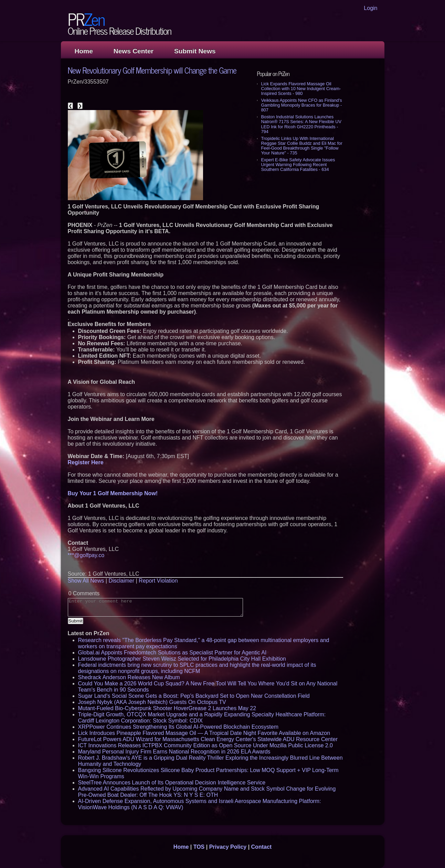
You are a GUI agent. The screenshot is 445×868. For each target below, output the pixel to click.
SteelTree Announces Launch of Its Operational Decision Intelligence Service (172, 783)
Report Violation (158, 581)
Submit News (195, 51)
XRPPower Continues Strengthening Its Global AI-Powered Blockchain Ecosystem (178, 727)
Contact (262, 847)
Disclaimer (121, 581)
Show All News (86, 581)
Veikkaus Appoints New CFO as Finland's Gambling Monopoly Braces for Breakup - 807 (302, 105)
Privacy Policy (228, 847)
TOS (199, 847)
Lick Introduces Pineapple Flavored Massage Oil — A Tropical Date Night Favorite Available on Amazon (204, 733)
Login (370, 8)
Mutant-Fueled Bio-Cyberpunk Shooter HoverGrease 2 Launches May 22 (167, 708)
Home (84, 51)
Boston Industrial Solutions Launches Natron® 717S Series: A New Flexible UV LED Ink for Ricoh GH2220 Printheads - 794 (301, 124)
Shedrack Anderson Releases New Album (129, 677)
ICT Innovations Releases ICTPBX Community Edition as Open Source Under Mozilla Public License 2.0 (206, 745)
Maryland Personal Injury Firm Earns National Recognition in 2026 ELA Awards (174, 752)
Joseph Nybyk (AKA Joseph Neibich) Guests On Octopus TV (152, 702)
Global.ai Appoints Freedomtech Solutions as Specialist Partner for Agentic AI (172, 653)
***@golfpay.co (86, 555)
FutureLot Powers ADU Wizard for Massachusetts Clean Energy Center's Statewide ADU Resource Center (208, 739)
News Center (134, 51)
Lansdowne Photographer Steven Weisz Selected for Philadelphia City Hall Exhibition (182, 659)
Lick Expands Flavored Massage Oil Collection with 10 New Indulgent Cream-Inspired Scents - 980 (301, 89)
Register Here (86, 462)
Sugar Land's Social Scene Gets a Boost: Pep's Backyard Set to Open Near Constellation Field (194, 696)
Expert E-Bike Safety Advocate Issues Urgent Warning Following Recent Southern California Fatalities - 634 (298, 165)
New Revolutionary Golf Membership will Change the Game (152, 70)
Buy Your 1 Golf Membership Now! (113, 493)
